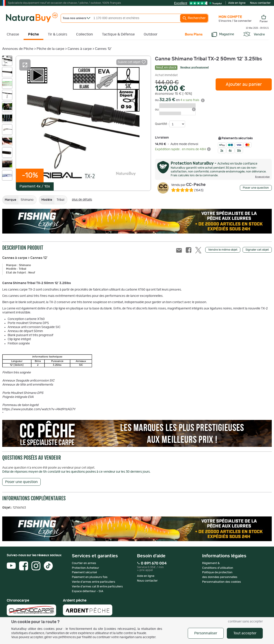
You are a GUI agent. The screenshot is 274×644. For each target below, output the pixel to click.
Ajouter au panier (244, 84)
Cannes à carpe (80, 49)
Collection (85, 34)
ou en (180, 100)
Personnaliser (206, 633)
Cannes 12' (103, 49)
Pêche (33, 34)
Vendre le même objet (223, 250)
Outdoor (151, 34)
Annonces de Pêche (18, 49)
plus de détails (82, 200)
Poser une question (256, 188)
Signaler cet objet (257, 250)
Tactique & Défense (118, 34)
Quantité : (162, 124)
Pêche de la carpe (50, 49)
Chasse (13, 34)
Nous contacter (260, 3)
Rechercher (194, 18)
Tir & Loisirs (57, 34)
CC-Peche (188, 185)
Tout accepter (245, 633)
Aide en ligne (237, 3)
